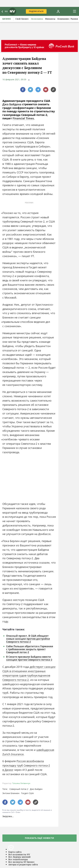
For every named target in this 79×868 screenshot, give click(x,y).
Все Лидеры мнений (19, 857)
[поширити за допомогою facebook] (23, 90)
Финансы (50, 19)
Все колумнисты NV (19, 855)
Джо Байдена (12, 104)
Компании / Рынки (68, 19)
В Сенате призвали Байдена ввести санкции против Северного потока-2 (29, 658)
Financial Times (23, 118)
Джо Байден (36, 789)
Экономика (37, 19)
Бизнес (7, 19)
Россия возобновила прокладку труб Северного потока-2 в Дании (26, 765)
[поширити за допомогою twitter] (30, 90)
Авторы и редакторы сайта (23, 865)
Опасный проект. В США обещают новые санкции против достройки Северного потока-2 (28, 639)
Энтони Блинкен (11, 793)
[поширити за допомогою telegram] (38, 90)
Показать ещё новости (39, 838)
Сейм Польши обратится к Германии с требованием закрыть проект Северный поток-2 (30, 649)
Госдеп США (27, 793)
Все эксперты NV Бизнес (21, 862)
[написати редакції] (46, 90)
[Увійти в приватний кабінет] (58, 11)
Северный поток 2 (19, 789)
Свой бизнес (22, 19)
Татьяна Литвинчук (21, 783)
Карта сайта (15, 852)
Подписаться (36, 11)
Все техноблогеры (18, 860)
